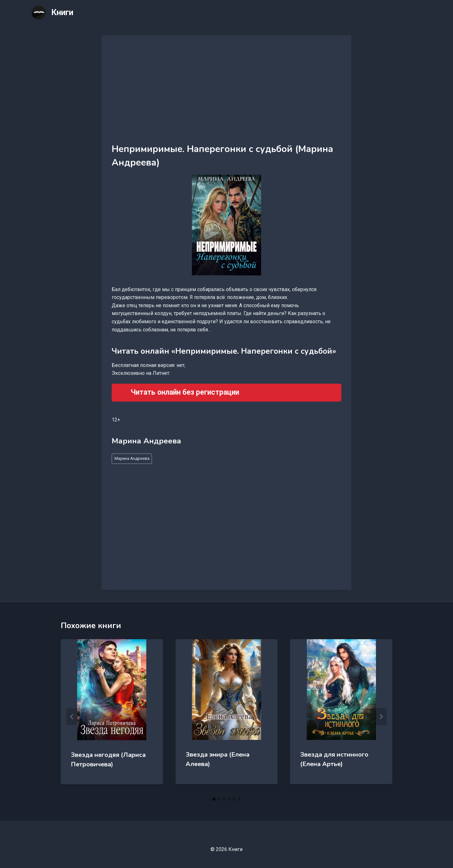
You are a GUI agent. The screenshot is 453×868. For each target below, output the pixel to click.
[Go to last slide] (72, 717)
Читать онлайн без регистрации (185, 392)
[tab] (214, 799)
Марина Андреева (132, 458)
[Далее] (381, 717)
